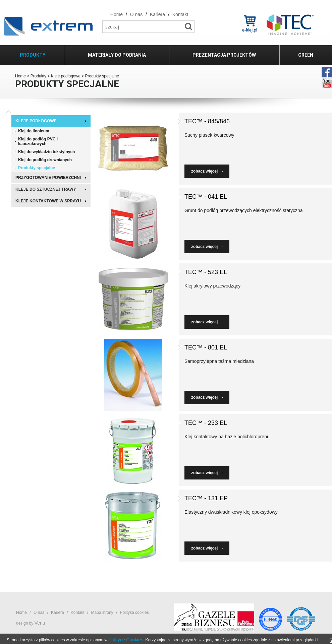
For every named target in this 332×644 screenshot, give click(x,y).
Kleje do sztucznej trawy (46, 189)
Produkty (38, 76)
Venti (40, 623)
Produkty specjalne (37, 168)
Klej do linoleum (34, 131)
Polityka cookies (134, 613)
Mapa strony (102, 613)
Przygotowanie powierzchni (48, 178)
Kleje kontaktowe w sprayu (48, 201)
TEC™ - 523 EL (206, 272)
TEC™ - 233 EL (206, 423)
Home (20, 76)
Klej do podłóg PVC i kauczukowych (38, 141)
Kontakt (78, 613)
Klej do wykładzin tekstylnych (46, 152)
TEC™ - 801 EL (206, 347)
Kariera (58, 613)
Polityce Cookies (126, 640)
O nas (39, 613)
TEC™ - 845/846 (207, 121)
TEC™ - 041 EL (206, 197)
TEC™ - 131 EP (206, 498)
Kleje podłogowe (66, 76)
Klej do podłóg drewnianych (45, 160)
